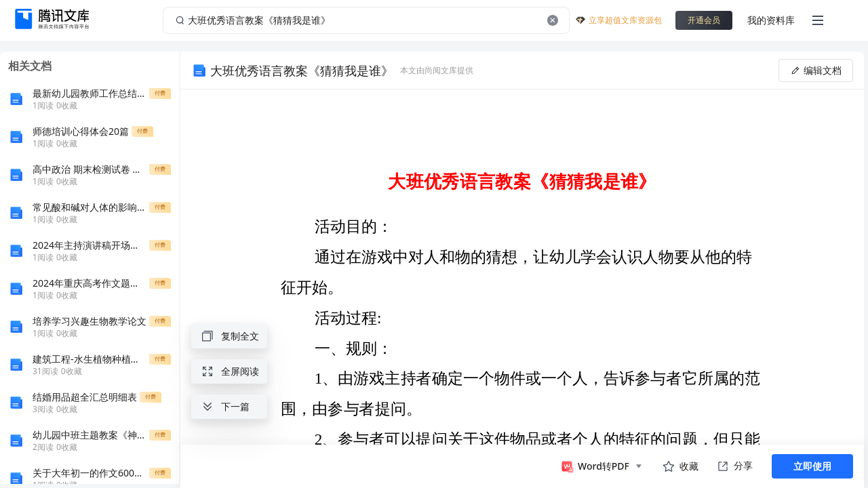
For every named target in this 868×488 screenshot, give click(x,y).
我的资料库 (771, 20)
